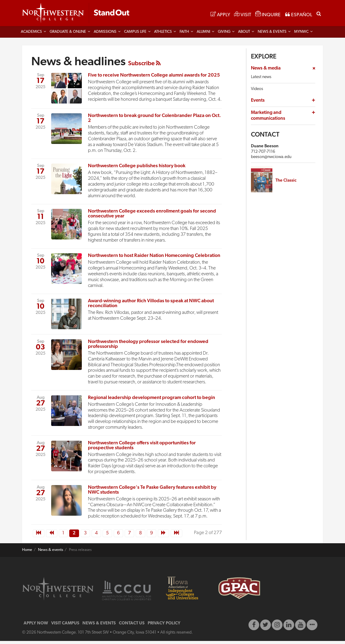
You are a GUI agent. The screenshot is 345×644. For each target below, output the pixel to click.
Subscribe (144, 66)
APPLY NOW (36, 626)
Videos (257, 92)
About (244, 35)
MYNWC (301, 35)
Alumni (203, 35)
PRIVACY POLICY (164, 626)
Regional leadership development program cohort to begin (152, 401)
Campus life (135, 35)
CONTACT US (132, 626)
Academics (31, 35)
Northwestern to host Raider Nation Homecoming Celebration (154, 258)
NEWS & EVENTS (99, 626)
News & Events (272, 35)
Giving (224, 35)
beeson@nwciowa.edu (271, 160)
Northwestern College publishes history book (137, 169)
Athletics (163, 35)
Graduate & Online (68, 35)
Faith (184, 35)
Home (27, 553)
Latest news (261, 80)
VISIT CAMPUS (65, 626)
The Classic (286, 183)
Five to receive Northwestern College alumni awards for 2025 (154, 78)
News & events (51, 553)
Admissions (105, 35)
